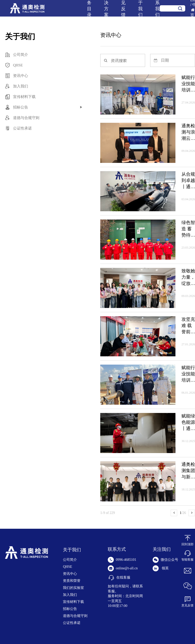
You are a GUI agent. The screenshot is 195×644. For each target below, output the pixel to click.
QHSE (68, 567)
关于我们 (72, 550)
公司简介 (70, 560)
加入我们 (70, 595)
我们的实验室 (73, 588)
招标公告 (70, 609)
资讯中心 (70, 574)
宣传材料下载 (73, 602)
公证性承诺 (72, 623)
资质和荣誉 (72, 581)
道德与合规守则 (75, 616)
